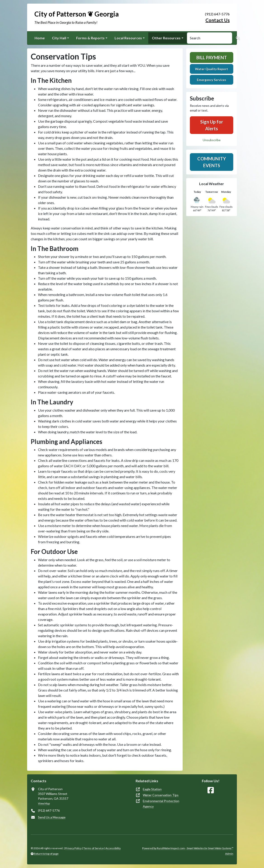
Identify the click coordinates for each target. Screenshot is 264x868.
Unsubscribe (212, 140)
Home (40, 38)
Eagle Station (152, 789)
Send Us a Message (52, 817)
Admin (229, 854)
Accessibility (113, 848)
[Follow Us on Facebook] (211, 790)
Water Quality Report (212, 69)
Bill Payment (212, 57)
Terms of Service (94, 848)
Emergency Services (212, 80)
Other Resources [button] (166, 38)
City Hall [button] (59, 38)
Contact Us (218, 20)
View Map (44, 803)
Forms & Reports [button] (90, 38)
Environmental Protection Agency (161, 804)
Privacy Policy (73, 848)
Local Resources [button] (128, 38)
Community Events (212, 162)
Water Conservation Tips (161, 795)
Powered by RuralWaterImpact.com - (188, 848)
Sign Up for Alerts (212, 125)
